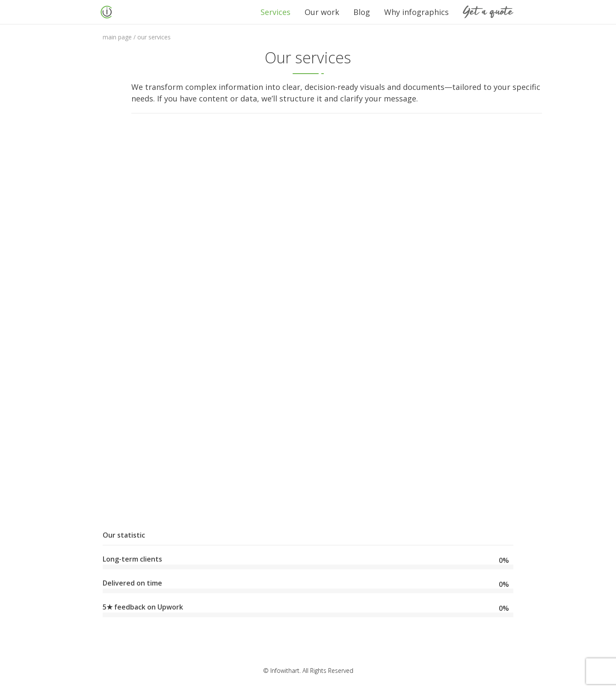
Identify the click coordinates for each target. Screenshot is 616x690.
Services (275, 12)
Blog (362, 12)
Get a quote (488, 12)
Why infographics (416, 12)
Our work (322, 12)
